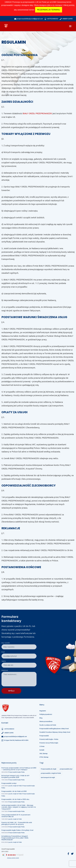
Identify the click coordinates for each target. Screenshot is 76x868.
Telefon (4, 661)
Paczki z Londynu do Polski (48, 725)
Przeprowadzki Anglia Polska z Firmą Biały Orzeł (17, 830)
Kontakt (42, 750)
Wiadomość (5, 670)
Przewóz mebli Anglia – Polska (49, 739)
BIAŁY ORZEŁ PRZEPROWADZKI (38, 113)
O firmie (42, 746)
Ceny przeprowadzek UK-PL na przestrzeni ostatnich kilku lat (16, 816)
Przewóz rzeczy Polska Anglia (49, 743)
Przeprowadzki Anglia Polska (17, 772)
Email (3, 652)
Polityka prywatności (46, 714)
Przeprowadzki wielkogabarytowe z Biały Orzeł (54, 729)
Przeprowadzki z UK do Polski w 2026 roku (15, 799)
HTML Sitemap (44, 757)
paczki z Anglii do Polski (15, 786)
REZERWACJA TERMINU (49, 10)
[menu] (70, 26)
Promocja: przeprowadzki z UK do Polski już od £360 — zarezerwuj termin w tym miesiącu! (19, 769)
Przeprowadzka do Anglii (49, 769)
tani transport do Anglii (48, 777)
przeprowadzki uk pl (66, 769)
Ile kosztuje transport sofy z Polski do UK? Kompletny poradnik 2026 (15, 776)
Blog (41, 718)
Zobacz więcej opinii (13, 858)
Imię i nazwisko (6, 643)
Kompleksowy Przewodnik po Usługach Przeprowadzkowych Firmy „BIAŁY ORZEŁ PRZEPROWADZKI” (15, 838)
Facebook (68, 854)
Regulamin (43, 711)
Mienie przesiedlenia (46, 721)
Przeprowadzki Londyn (9, 783)
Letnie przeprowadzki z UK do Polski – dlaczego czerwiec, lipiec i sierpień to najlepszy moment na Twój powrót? (19, 807)
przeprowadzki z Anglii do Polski (51, 773)
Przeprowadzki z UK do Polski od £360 (14, 791)
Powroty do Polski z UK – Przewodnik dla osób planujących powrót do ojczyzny (17, 823)
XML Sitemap (43, 754)
